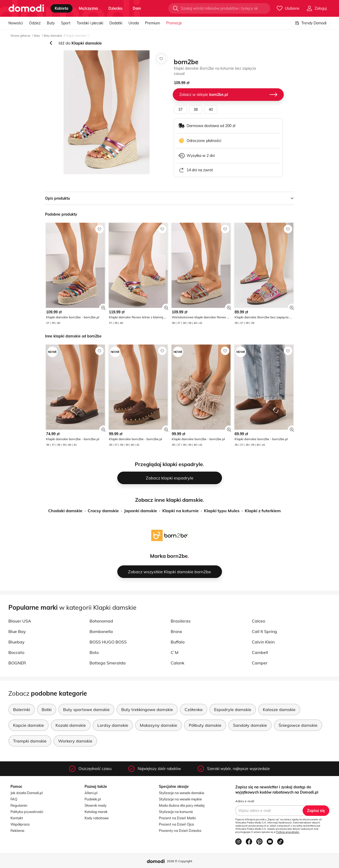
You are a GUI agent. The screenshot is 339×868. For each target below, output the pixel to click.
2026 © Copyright (179, 861)
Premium (152, 23)
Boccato (16, 652)
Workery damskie (75, 741)
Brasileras (181, 621)
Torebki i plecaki (90, 23)
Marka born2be (169, 556)
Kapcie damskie (29, 725)
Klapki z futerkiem (263, 511)
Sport (66, 23)
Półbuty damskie (205, 725)
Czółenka (194, 709)
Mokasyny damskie (159, 725)
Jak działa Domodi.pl (27, 793)
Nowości (16, 23)
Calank (177, 663)
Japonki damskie (141, 511)
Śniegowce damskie (298, 725)
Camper (260, 663)
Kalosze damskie (279, 709)
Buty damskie (53, 36)
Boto (94, 652)
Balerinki (22, 709)
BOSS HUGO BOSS (108, 642)
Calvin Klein (263, 642)
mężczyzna (88, 8)
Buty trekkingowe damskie (147, 709)
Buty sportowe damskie (86, 709)
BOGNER (17, 663)
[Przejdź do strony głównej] (26, 8)
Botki (47, 709)
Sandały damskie (250, 725)
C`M (175, 652)
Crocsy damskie (103, 511)
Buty (51, 23)
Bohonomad (101, 621)
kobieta (62, 8)
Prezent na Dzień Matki (177, 818)
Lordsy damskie (113, 725)
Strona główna (20, 36)
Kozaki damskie (71, 725)
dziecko (115, 8)
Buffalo (178, 642)
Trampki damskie (30, 741)
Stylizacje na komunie (176, 812)
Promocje (174, 23)
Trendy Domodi (311, 23)
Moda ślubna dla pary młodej (182, 805)
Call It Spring (264, 631)
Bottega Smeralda (108, 663)
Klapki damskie (76, 36)
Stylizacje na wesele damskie (182, 793)
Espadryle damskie (233, 709)
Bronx (176, 631)
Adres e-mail (245, 801)
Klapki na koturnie (180, 511)
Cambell (260, 652)
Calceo (259, 621)
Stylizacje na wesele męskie (180, 799)
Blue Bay (17, 631)
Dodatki (116, 23)
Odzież (35, 23)
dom (137, 8)
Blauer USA (20, 621)
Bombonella (101, 631)
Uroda (134, 23)
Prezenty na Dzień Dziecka (180, 831)
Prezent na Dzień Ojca (176, 824)
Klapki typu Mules (222, 511)
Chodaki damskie (65, 511)
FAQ (14, 799)
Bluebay (16, 642)
